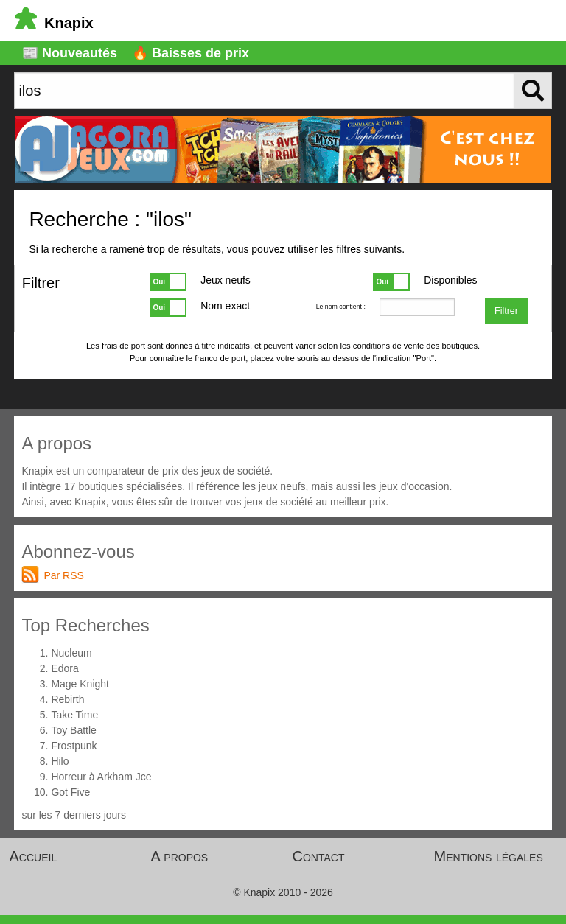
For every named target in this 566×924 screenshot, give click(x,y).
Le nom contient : (341, 307)
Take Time (74, 715)
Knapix (54, 23)
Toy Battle (73, 730)
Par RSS (63, 575)
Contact (319, 856)
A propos (180, 856)
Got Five (70, 792)
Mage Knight (80, 684)
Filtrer (506, 311)
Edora (64, 668)
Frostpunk (74, 746)
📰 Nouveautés (70, 53)
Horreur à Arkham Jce (101, 777)
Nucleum (71, 653)
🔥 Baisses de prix (191, 53)
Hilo (60, 761)
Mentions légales (489, 856)
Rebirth (67, 699)
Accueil (34, 856)
